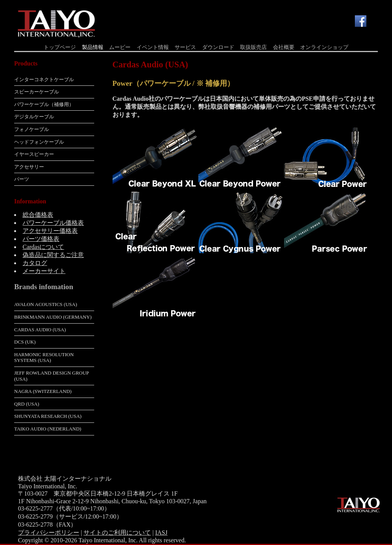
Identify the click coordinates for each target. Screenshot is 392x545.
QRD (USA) (27, 404)
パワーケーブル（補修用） (44, 104)
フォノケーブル (32, 129)
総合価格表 (38, 215)
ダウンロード (218, 47)
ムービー (120, 47)
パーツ (22, 179)
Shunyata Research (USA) (48, 416)
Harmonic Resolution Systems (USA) (44, 358)
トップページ (60, 47)
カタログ (35, 263)
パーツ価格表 (41, 239)
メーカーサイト (44, 271)
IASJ (161, 533)
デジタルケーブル (34, 117)
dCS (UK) (25, 342)
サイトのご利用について (117, 533)
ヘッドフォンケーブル (39, 142)
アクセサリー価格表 (50, 231)
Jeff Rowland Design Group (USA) (51, 376)
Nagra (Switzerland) (43, 391)
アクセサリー (29, 167)
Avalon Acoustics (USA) (46, 304)
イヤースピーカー (34, 154)
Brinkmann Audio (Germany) (53, 317)
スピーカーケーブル (37, 92)
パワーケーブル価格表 (53, 223)
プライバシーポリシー (49, 533)
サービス (185, 47)
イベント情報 (153, 47)
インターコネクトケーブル (44, 79)
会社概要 (284, 47)
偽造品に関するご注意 (53, 255)
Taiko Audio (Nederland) (48, 429)
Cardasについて (43, 247)
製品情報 (93, 47)
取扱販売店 (253, 47)
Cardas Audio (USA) (40, 330)
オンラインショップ (324, 47)
